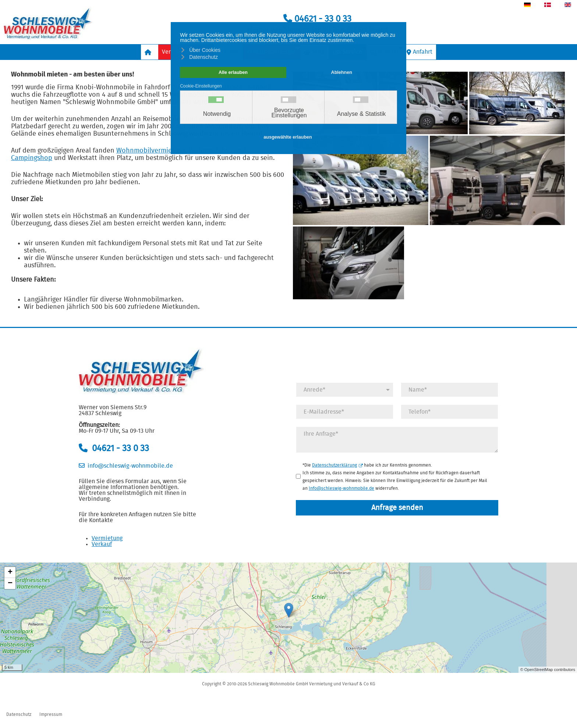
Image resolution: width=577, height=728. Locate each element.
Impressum (51, 714)
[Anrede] (345, 390)
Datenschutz (19, 714)
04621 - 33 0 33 (317, 19)
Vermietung (107, 538)
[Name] (449, 390)
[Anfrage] (397, 440)
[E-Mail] (345, 412)
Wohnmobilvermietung (151, 151)
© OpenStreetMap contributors (548, 670)
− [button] (10, 584)
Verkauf (102, 544)
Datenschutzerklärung (337, 465)
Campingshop (32, 158)
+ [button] (10, 572)
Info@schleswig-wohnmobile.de (341, 488)
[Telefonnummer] (449, 412)
